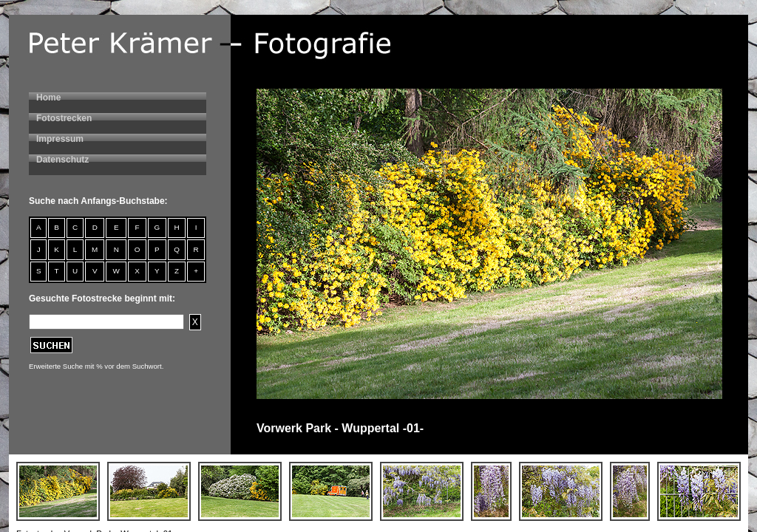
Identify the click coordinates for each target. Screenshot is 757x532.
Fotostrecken (64, 118)
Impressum (60, 139)
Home (48, 98)
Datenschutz (62, 160)
